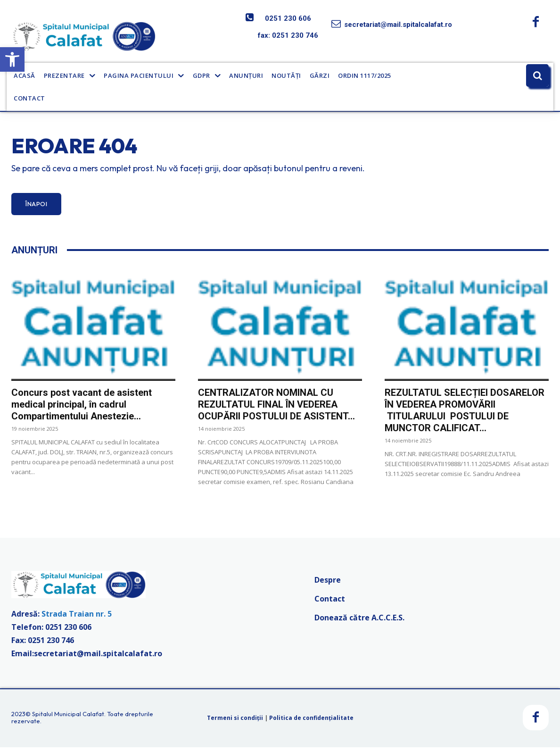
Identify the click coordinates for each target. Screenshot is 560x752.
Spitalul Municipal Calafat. (69, 719)
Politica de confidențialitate (311, 722)
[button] (12, 59)
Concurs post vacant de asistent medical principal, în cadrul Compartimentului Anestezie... (82, 409)
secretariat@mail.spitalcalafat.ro (398, 25)
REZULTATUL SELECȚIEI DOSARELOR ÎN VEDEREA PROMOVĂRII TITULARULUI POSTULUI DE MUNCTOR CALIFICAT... (465, 414)
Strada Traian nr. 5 (77, 618)
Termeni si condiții (235, 722)
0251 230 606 (288, 18)
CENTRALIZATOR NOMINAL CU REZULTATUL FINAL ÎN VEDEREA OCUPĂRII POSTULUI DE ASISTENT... (276, 409)
